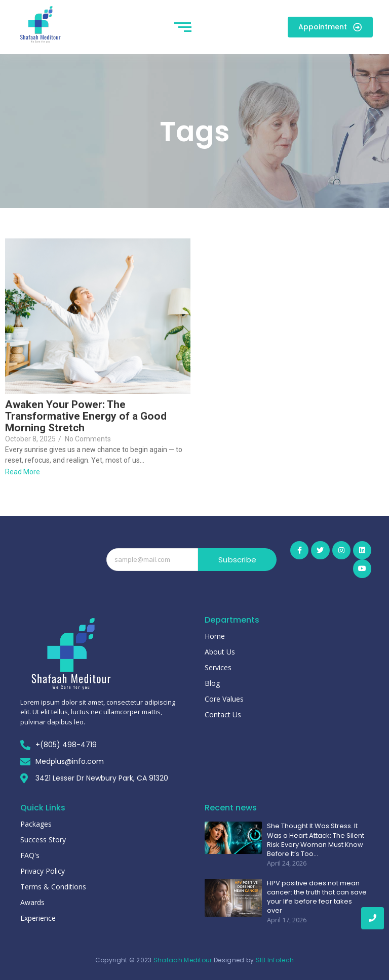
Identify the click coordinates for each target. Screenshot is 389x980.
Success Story (43, 840)
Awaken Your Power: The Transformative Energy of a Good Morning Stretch (86, 416)
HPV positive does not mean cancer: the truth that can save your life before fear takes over (317, 897)
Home (215, 636)
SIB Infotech (275, 960)
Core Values (224, 699)
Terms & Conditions (53, 887)
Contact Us (223, 714)
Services (218, 667)
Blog (212, 683)
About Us (220, 652)
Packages (36, 824)
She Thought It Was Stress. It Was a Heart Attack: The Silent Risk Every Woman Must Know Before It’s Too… (316, 840)
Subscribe (237, 560)
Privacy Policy (43, 871)
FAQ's (30, 855)
